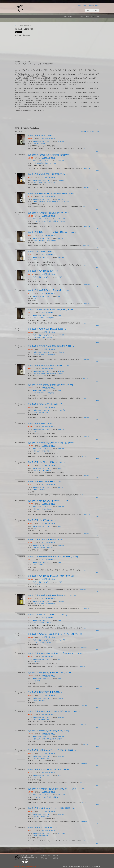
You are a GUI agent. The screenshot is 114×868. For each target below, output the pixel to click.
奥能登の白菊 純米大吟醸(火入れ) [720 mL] (44, 827)
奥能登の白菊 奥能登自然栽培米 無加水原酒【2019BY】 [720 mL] (53, 557)
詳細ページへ (87, 149)
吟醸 (35, 144)
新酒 (40, 202)
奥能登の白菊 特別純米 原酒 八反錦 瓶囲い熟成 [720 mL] (49, 155)
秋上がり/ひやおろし (51, 163)
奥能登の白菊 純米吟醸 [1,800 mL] (41, 135)
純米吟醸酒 (61, 141)
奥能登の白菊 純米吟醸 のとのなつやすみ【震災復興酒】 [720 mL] (53, 808)
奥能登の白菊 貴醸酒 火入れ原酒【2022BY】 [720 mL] (49, 501)
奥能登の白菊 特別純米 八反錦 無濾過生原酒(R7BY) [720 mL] (51, 346)
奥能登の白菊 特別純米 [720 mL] (40, 423)
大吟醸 (36, 221)
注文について (55, 856)
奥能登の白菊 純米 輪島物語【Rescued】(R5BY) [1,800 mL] (51, 576)
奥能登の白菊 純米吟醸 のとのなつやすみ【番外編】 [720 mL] (52, 443)
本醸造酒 (60, 199)
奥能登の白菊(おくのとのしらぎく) (42, 141)
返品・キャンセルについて (58, 860)
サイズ (89, 132)
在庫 (98, 132)
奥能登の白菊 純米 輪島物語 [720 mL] (42, 520)
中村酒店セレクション (70, 16)
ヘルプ (79, 5)
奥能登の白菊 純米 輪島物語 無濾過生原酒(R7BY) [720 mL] (50, 385)
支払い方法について (57, 857)
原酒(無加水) (41, 163)
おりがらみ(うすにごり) (63, 202)
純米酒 (60, 277)
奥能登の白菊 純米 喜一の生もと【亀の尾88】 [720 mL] (49, 769)
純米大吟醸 (45, 221)
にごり (43, 470)
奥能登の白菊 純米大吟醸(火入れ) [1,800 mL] (45, 404)
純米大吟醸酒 (62, 219)
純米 (39, 144)
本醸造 (36, 202)
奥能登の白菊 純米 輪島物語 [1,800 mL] (43, 271)
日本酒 (97, 16)
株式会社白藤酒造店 (48, 139)
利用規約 (42, 857)
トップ (17, 25)
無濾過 (44, 202)
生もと (39, 778)
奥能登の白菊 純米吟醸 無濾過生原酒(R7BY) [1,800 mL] (49, 365)
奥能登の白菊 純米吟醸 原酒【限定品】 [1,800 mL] (47, 329)
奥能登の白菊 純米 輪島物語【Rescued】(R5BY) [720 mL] (50, 673)
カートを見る (92, 11)
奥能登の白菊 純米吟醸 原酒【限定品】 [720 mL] (46, 540)
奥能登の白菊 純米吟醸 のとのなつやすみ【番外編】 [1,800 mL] (52, 750)
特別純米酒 (61, 161)
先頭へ (97, 151)
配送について (55, 859)
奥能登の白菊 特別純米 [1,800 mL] (41, 252)
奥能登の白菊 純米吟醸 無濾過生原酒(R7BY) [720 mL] (48, 731)
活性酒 (47, 470)
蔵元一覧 (89, 16)
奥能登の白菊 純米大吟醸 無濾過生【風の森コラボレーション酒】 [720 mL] (57, 789)
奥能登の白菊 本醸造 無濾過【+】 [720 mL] (44, 481)
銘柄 (93, 132)
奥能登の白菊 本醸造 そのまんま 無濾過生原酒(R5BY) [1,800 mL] (53, 193)
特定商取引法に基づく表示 (46, 856)
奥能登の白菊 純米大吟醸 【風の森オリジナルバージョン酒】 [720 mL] (55, 634)
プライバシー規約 (44, 859)
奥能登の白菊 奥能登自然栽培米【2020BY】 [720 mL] (48, 290)
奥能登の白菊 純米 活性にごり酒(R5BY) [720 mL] (47, 462)
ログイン (97, 5)
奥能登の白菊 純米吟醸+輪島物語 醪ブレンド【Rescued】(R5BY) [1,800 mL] (57, 653)
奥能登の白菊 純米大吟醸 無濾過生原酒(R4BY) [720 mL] (49, 213)
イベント (81, 16)
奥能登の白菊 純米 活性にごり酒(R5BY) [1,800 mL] (47, 615)
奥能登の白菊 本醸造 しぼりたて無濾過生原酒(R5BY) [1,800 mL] (53, 232)
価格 (85, 132)
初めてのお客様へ (88, 5)
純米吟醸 (43, 144)
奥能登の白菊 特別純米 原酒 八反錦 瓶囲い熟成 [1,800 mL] (50, 174)
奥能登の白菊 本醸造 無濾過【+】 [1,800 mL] (45, 692)
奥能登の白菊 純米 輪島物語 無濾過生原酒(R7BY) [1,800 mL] (51, 310)
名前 (82, 132)
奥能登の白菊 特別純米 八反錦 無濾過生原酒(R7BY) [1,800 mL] (52, 595)
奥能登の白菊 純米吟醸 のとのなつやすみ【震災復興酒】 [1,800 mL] (54, 711)
